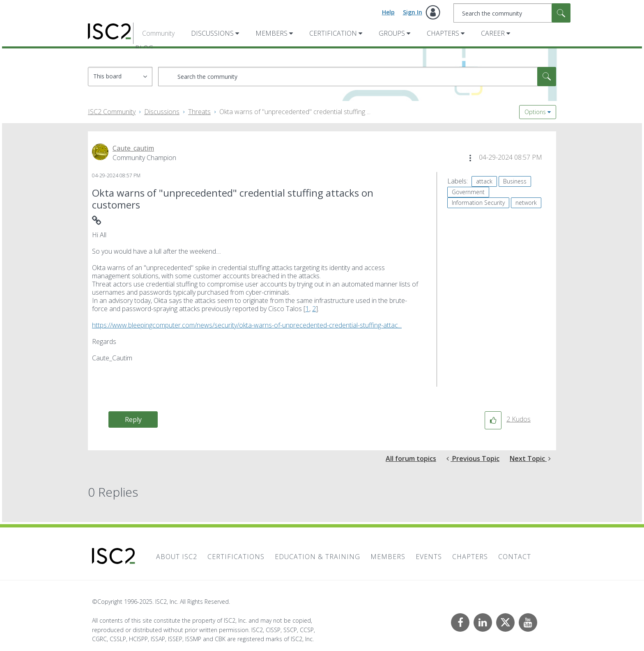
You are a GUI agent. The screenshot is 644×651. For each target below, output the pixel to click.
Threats (199, 112)
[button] (470, 158)
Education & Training (317, 557)
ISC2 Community (112, 112)
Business (515, 181)
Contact (515, 557)
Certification (333, 33)
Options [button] (535, 112)
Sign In (413, 12)
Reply (133, 419)
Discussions (212, 33)
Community (158, 33)
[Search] (512, 13)
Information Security (478, 203)
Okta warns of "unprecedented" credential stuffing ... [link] (295, 112)
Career (493, 33)
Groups (392, 33)
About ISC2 (177, 557)
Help (388, 12)
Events (429, 557)
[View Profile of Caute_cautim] (133, 148)
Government (468, 192)
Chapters (443, 33)
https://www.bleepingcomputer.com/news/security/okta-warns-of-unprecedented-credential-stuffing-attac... (247, 325)
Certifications (236, 557)
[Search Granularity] (120, 77)
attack (484, 181)
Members (271, 33)
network (526, 203)
